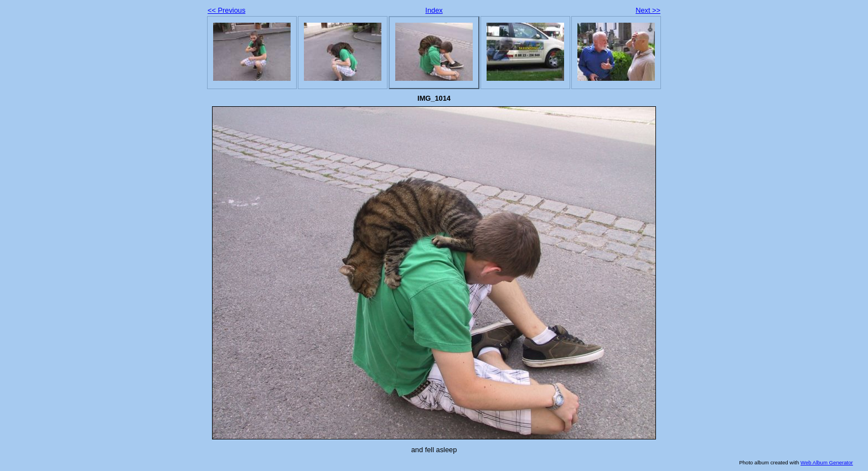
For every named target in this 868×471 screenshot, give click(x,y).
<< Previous (226, 10)
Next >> (648, 10)
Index (434, 10)
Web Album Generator (827, 462)
